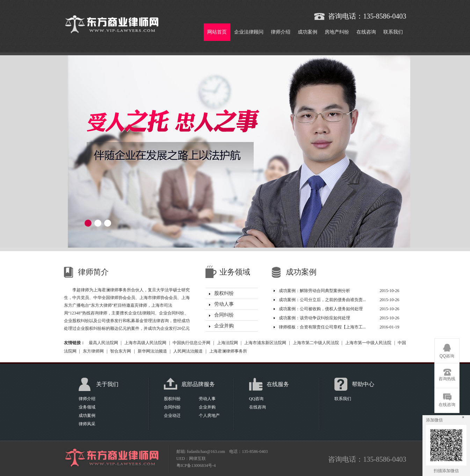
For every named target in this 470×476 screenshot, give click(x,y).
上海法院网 (227, 343)
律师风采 (87, 424)
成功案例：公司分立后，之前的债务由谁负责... (322, 300)
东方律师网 (93, 351)
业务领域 (87, 407)
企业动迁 (172, 415)
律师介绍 (281, 32)
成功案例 (308, 32)
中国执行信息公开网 (191, 343)
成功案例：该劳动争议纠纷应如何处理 (314, 318)
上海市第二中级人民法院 (316, 343)
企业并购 (224, 326)
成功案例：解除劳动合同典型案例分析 (314, 291)
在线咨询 (366, 32)
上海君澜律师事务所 (228, 351)
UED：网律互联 (191, 459)
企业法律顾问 (249, 32)
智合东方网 (121, 351)
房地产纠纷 (337, 32)
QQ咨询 (256, 399)
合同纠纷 (224, 315)
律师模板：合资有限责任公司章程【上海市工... (322, 327)
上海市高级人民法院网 (145, 343)
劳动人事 (224, 304)
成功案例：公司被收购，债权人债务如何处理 (321, 309)
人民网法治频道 (188, 351)
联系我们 (393, 32)
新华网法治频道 (152, 351)
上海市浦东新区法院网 (265, 343)
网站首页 (217, 32)
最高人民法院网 (103, 343)
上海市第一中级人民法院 (368, 343)
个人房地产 (209, 415)
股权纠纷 (224, 293)
